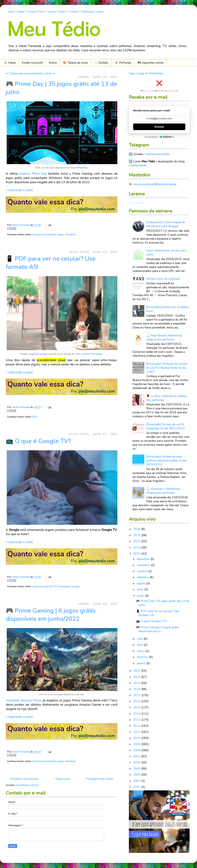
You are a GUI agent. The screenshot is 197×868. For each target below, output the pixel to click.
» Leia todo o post (19, 190)
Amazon (37, 235)
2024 (137, 541)
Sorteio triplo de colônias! (163, 279)
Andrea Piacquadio (92, 354)
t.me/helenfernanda (157, 154)
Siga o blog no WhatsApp (146, 73)
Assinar (159, 127)
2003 (137, 781)
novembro (144, 565)
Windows (70, 235)
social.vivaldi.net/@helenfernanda (155, 184)
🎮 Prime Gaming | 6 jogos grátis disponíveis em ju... (157, 629)
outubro (143, 571)
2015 (137, 707)
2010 (137, 738)
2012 (137, 726)
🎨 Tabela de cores (75, 63)
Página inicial (62, 779)
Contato (73, 12)
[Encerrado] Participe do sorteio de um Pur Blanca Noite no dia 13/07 (167, 368)
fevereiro (143, 657)
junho (141, 596)
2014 (137, 714)
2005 (137, 769)
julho (141, 589)
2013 (137, 720)
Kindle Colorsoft (32, 63)
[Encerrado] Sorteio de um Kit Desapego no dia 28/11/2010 (166, 426)
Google (75, 586)
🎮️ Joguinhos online (150, 63)
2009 (137, 744)
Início (11, 12)
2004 (137, 775)
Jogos (60, 235)
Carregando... (137, 203)
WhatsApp (87, 12)
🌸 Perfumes (123, 63)
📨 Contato (101, 63)
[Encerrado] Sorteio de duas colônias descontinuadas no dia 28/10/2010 (166, 460)
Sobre (62, 12)
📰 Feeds (10, 63)
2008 (137, 750)
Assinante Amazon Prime (23, 700)
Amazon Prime (36, 12)
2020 (137, 677)
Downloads (49, 235)
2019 (137, 683)
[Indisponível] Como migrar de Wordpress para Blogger (166, 224)
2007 (137, 756)
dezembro (144, 559)
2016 (137, 701)
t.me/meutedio (138, 165)
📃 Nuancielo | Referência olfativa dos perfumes (163, 491)
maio (140, 639)
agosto (142, 583)
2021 (137, 671)
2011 (137, 732)
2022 (137, 554)
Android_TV (49, 586)
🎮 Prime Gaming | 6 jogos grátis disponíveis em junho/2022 (51, 615)
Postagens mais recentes (24, 779)
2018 (137, 689)
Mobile (21, 12)
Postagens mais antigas (100, 779)
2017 (137, 695)
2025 (137, 535)
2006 (137, 762)
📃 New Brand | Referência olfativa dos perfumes (164, 337)
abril (140, 645)
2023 (137, 547)
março (141, 651)
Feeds (100, 12)
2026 (137, 529)
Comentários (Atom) (27, 785)
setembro (143, 577)
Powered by (159, 137)
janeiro (142, 663)
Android (37, 586)
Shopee (52, 12)
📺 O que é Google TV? (38, 441)
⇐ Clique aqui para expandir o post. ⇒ (30, 73)
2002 (137, 787)
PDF (35, 417)
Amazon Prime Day (33, 174)
